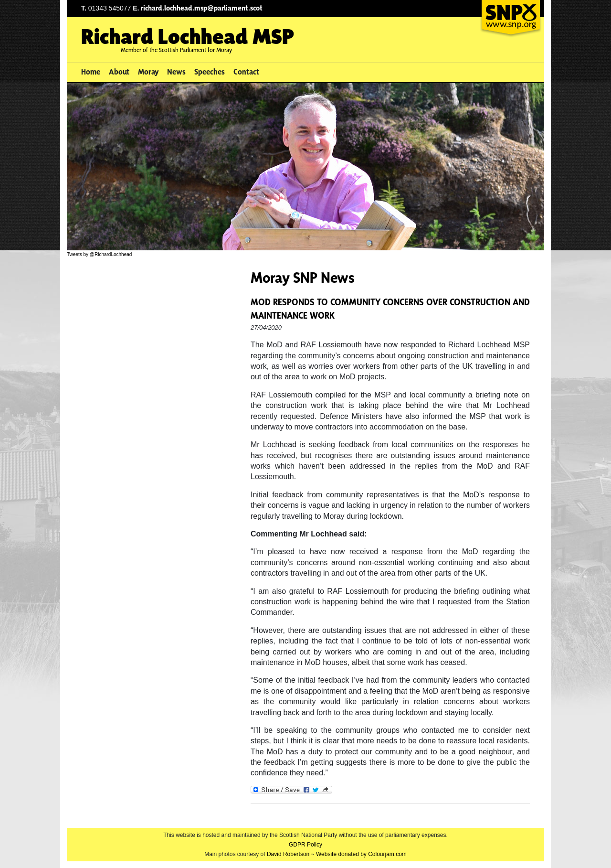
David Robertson (288, 854)
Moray (148, 72)
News (176, 72)
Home (91, 72)
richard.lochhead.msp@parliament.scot (202, 8)
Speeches (210, 72)
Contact (246, 72)
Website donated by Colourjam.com (361, 854)
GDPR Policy (305, 845)
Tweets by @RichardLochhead (99, 254)
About (119, 72)
